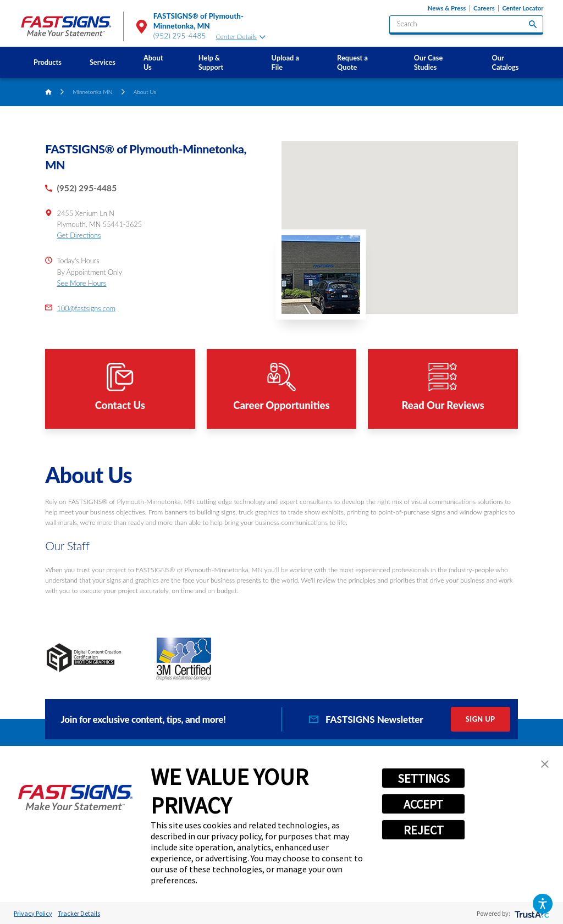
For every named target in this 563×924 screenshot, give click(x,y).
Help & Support (211, 62)
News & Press (447, 8)
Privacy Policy (33, 913)
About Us (153, 62)
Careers (484, 8)
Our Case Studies (428, 62)
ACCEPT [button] (423, 804)
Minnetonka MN (93, 92)
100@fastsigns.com (87, 308)
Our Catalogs (506, 62)
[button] (542, 903)
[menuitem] (48, 62)
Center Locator (523, 8)
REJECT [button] (424, 830)
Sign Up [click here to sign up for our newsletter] (481, 719)
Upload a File (285, 62)
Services (103, 62)
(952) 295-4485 (180, 36)
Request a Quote (352, 62)
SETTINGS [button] (424, 778)
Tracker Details (79, 913)
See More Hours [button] (82, 283)
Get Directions (79, 235)
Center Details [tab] (241, 37)
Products (48, 62)
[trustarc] (531, 913)
